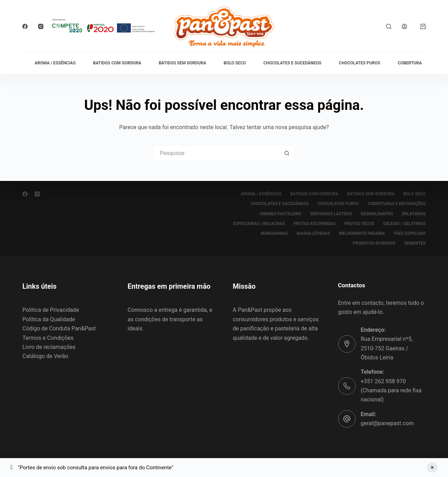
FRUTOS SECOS (359, 224)
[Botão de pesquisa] (287, 153)
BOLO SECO (235, 63)
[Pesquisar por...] (217, 153)
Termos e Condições (48, 338)
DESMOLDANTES (377, 213)
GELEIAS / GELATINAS (404, 224)
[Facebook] (25, 26)
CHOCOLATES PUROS (359, 63)
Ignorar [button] (432, 468)
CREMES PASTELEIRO (281, 213)
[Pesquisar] (389, 26)
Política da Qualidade (49, 319)
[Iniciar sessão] (404, 26)
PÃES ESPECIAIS (410, 233)
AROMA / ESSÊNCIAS (55, 63)
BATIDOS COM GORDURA (117, 63)
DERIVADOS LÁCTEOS (331, 213)
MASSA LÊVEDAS (313, 233)
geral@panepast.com (387, 423)
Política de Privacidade (51, 310)
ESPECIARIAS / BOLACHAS (259, 224)
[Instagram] (41, 26)
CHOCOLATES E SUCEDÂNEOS (292, 63)
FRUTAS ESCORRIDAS (315, 224)
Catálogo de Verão (45, 356)
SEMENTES (415, 243)
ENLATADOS (414, 213)
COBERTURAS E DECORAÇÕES (397, 204)
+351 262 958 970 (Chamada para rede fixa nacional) (391, 391)
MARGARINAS (274, 233)
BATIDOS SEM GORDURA (182, 63)
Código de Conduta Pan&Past (59, 328)
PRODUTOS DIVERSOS (374, 243)
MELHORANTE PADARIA (362, 233)
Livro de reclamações (49, 347)
